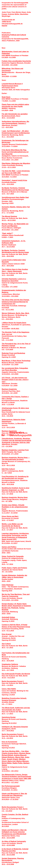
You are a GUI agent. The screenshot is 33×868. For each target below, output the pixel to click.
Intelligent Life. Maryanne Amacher (15, 727)
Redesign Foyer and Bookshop (13, 353)
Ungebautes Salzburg (10, 664)
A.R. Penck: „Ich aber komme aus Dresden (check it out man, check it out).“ (15, 380)
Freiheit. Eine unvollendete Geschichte (16, 61)
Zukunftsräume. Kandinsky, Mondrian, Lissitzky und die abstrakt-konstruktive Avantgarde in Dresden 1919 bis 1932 (16, 441)
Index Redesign (8, 585)
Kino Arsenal (7, 634)
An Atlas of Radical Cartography (14, 841)
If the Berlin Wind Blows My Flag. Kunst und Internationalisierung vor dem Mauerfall (15, 152)
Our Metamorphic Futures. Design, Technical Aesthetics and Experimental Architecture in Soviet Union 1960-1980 (16, 777)
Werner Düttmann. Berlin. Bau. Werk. (16, 313)
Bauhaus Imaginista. (10, 450)
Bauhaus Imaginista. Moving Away (15, 497)
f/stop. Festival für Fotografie (13, 556)
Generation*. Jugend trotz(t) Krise (14, 180)
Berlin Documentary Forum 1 (13, 807)
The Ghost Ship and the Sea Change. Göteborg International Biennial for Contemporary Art (16, 302)
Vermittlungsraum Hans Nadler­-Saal (15, 197)
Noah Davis (6, 97)
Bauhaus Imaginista (9, 389)
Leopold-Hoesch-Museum (12, 84)
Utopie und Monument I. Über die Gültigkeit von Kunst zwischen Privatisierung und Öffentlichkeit (14, 832)
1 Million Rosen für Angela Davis (14, 323)
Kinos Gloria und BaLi (10, 516)
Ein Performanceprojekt (11, 786)
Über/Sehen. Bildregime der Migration (16, 163)
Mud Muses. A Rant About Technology (16, 361)
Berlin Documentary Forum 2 (13, 734)
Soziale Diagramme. (9, 858)
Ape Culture (6, 644)
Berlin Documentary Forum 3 (13, 681)
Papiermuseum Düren (10, 86)
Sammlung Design (9, 717)
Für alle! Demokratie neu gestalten (15, 114)
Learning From (23, 450)
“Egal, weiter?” (7, 233)
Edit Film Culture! (8, 469)
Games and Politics (9, 547)
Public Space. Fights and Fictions (14, 568)
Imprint (4, 26)
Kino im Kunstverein (9, 742)
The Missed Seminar (9, 216)
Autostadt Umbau (8, 617)
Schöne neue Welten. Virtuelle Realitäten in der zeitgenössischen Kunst (15, 507)
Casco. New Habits (9, 689)
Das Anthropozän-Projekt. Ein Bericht (16, 674)
